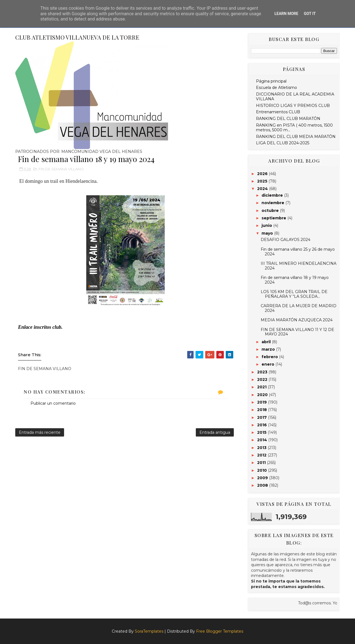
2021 (262, 387)
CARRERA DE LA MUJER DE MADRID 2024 (299, 308)
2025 (263, 181)
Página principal (271, 81)
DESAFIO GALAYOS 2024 (286, 240)
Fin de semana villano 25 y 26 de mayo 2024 (298, 252)
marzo (269, 349)
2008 (263, 485)
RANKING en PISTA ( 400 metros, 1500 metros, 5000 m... (294, 128)
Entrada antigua (215, 432)
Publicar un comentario (53, 403)
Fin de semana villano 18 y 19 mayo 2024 (295, 280)
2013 (262, 448)
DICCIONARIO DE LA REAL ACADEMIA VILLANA (295, 97)
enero (268, 364)
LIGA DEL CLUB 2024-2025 (283, 143)
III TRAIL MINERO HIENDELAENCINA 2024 (299, 266)
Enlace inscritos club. (40, 327)
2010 (263, 470)
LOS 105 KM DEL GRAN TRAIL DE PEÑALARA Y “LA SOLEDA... (294, 294)
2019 (263, 402)
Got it (310, 14)
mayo (268, 233)
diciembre (273, 195)
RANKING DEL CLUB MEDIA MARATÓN (296, 137)
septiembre (274, 218)
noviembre (273, 203)
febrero (270, 357)
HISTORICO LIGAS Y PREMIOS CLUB (293, 106)
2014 (263, 440)
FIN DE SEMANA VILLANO (61, 169)
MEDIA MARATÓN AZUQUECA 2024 (297, 320)
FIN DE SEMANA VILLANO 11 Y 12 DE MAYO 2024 (297, 332)
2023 (263, 372)
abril (267, 342)
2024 (263, 189)
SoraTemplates (149, 631)
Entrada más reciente (40, 432)
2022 (263, 379)
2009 (263, 478)
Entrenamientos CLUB (278, 112)
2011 (262, 463)
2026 (263, 174)
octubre (271, 211)
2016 (263, 425)
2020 (263, 395)
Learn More (286, 14)
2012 (262, 455)
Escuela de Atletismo (277, 88)
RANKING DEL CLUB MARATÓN (288, 119)
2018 (263, 410)
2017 (263, 417)
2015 (262, 432)
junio (267, 225)
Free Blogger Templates (220, 631)
